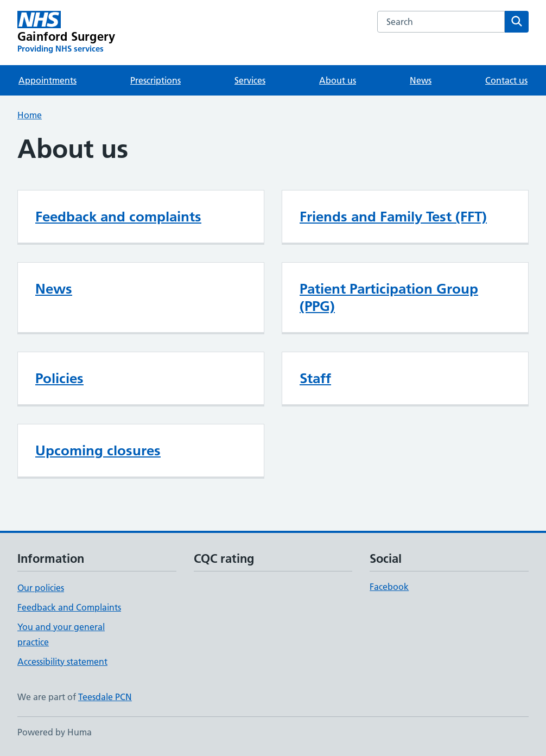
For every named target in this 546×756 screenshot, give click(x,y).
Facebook (389, 587)
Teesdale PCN (105, 697)
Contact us (506, 80)
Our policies (41, 588)
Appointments (47, 80)
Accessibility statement (62, 662)
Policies (59, 378)
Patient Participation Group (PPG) (389, 297)
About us (338, 80)
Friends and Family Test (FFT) (393, 217)
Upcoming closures (98, 450)
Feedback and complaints (118, 217)
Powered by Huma (55, 732)
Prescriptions (155, 80)
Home (30, 115)
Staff (315, 378)
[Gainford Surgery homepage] (66, 33)
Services (250, 80)
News (421, 80)
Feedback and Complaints (69, 607)
